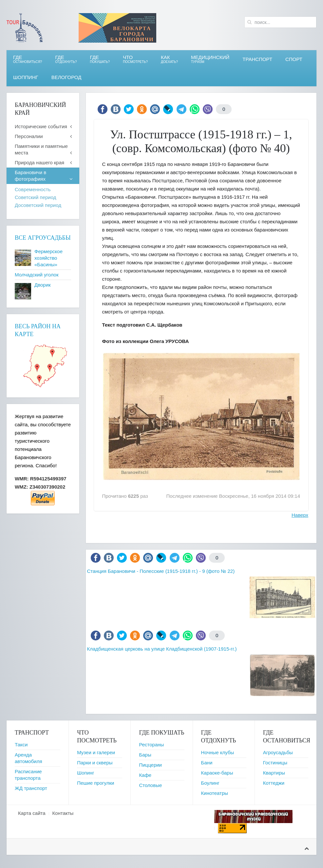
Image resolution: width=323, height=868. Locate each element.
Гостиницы (275, 763)
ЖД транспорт (31, 788)
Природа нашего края (39, 162)
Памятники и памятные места (41, 149)
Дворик (43, 285)
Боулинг (210, 783)
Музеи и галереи (96, 752)
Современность (33, 189)
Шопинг (85, 773)
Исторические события (41, 126)
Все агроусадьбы (43, 238)
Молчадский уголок (37, 275)
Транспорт (257, 59)
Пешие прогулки (95, 783)
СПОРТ (294, 59)
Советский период (35, 197)
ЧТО (135, 59)
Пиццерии (150, 765)
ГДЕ (66, 59)
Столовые (150, 785)
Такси (21, 745)
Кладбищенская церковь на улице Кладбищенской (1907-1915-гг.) (162, 649)
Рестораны (151, 745)
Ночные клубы (218, 752)
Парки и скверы (95, 763)
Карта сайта (32, 813)
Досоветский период (38, 205)
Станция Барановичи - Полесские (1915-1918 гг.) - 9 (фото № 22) (161, 571)
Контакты (63, 813)
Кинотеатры (215, 793)
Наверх (300, 515)
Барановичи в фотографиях (30, 176)
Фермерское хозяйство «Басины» (48, 258)
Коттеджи (274, 783)
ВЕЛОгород (66, 77)
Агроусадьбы (278, 752)
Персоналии (29, 136)
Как (169, 59)
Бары (145, 755)
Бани (207, 763)
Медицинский (210, 59)
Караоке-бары (217, 773)
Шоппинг (26, 77)
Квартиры (274, 773)
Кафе (145, 775)
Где (28, 59)
